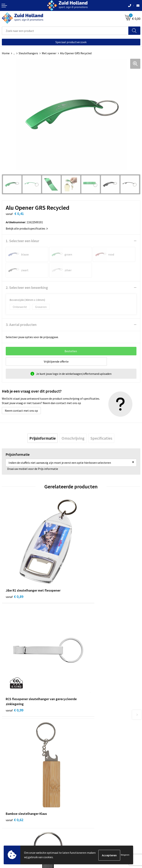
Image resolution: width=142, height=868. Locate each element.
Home (6, 53)
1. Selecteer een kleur (22, 241)
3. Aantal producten (21, 325)
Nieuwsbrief (80, 739)
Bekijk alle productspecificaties (27, 228)
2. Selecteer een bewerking (27, 287)
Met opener (49, 53)
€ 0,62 (15, 664)
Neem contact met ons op (21, 411)
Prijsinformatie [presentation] (43, 438)
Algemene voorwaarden (17, 819)
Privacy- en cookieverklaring (20, 824)
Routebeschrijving (84, 751)
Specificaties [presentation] (101, 438)
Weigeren (125, 855)
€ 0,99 (84, 578)
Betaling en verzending (88, 745)
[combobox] (65, 31)
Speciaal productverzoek (71, 42)
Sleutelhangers (28, 53)
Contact (78, 734)
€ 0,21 (84, 669)
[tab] (43, 438)
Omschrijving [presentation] (73, 438)
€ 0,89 (15, 573)
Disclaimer (9, 830)
